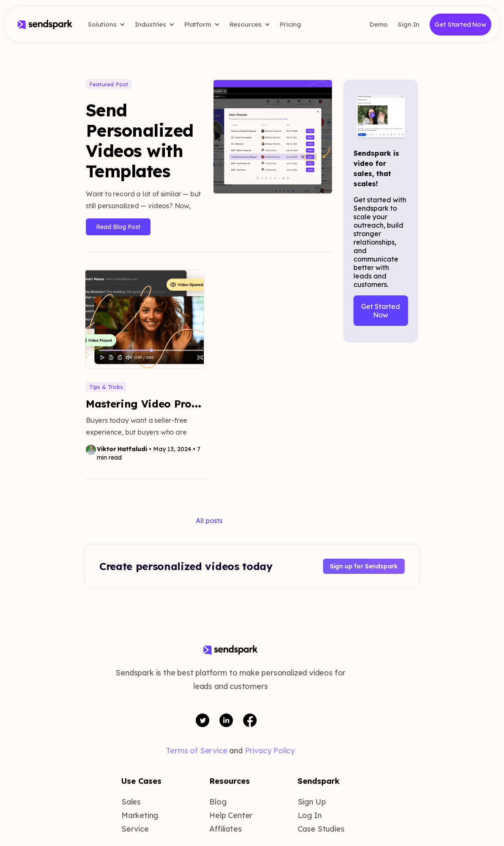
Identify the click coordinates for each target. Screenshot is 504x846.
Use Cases (141, 781)
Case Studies (321, 829)
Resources (250, 24)
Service (135, 829)
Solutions (106, 24)
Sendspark (319, 781)
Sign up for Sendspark (364, 566)
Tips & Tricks (106, 387)
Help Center (231, 815)
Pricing (290, 24)
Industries (155, 24)
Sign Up (312, 802)
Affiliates (225, 829)
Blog (218, 802)
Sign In (409, 24)
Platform (202, 24)
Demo (379, 24)
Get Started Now (460, 24)
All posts (209, 521)
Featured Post (109, 84)
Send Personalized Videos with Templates (140, 141)
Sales (131, 802)
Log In (310, 815)
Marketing (140, 815)
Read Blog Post (118, 227)
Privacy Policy (270, 751)
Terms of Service (197, 751)
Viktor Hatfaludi (122, 449)
